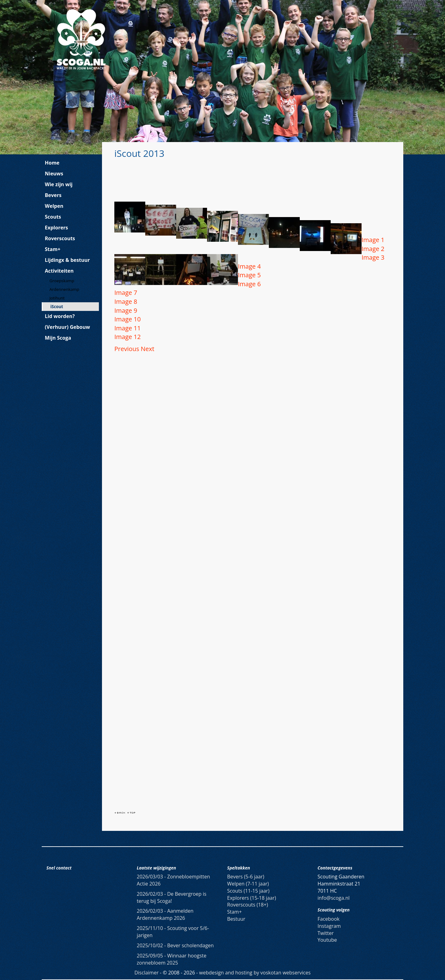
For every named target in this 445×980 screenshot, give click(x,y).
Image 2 (373, 249)
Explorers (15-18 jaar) (252, 898)
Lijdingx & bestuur (67, 260)
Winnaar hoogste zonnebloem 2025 (172, 959)
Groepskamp (62, 281)
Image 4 (249, 266)
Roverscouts (60, 238)
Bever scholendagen (175, 945)
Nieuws (54, 174)
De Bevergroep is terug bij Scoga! (172, 897)
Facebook (329, 919)
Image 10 (127, 319)
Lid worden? (60, 316)
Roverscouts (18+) (248, 905)
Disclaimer (146, 973)
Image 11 (127, 328)
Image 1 (373, 240)
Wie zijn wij (59, 184)
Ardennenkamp (64, 289)
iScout (57, 307)
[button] (128, 349)
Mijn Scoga (58, 338)
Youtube (327, 940)
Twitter (326, 933)
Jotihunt (57, 298)
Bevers (53, 195)
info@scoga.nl (334, 898)
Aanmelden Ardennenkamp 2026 (165, 914)
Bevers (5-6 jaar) (246, 877)
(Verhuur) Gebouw (67, 327)
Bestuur (236, 919)
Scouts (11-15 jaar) (248, 891)
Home (52, 163)
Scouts (53, 217)
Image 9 (126, 310)
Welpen (54, 206)
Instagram (329, 926)
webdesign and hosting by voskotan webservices (255, 973)
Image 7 (126, 293)
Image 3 (373, 257)
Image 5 (249, 275)
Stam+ (53, 249)
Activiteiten (59, 271)
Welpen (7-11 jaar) (248, 884)
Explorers (56, 228)
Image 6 (249, 284)
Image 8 (126, 302)
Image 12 (127, 337)
